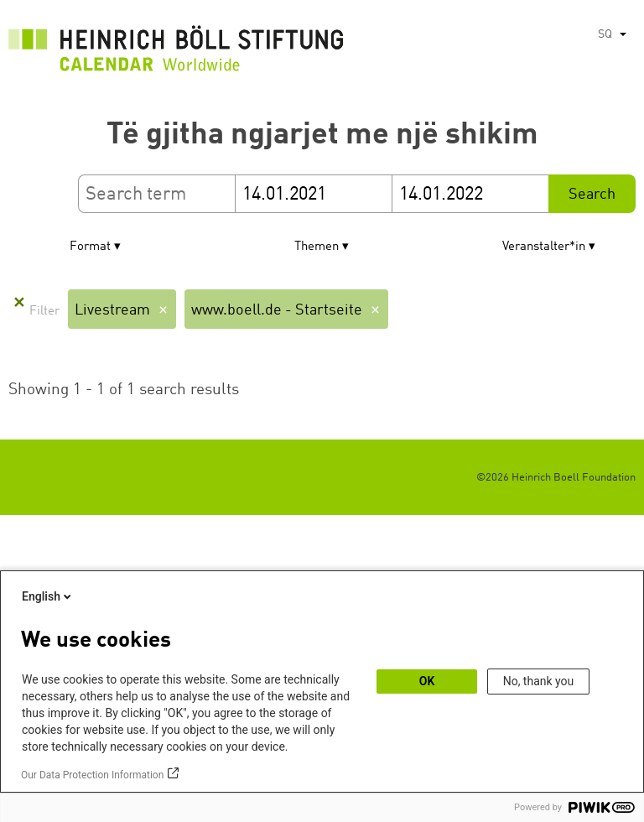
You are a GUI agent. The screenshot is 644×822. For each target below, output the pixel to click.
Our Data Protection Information (92, 775)
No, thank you (539, 681)
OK (427, 681)
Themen (317, 247)
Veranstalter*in (544, 247)
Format (90, 247)
